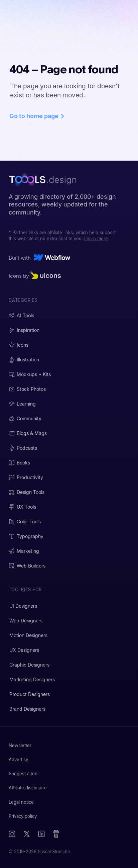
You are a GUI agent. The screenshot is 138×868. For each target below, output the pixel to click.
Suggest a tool (24, 774)
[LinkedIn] (41, 834)
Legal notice (21, 802)
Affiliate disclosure (28, 788)
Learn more (96, 239)
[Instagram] (12, 834)
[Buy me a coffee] (56, 834)
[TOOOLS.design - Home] (44, 180)
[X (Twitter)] (27, 834)
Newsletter (20, 746)
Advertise (19, 760)
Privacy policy (23, 816)
